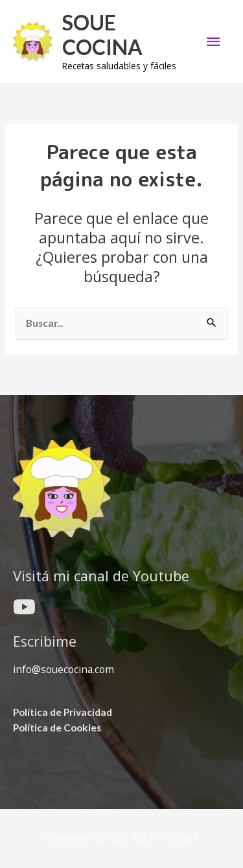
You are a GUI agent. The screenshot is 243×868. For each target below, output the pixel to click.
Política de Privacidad (63, 712)
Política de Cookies (57, 728)
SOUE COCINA (102, 35)
